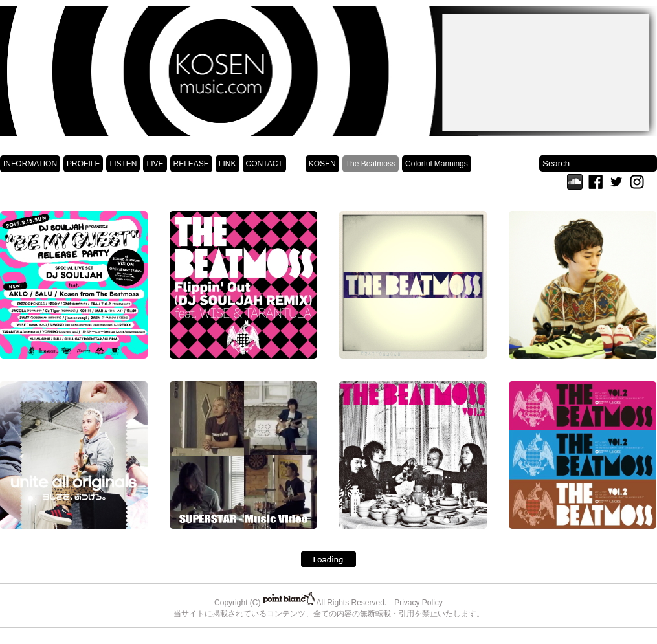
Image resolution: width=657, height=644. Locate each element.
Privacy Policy (418, 603)
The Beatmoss (371, 164)
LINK (228, 164)
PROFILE (83, 164)
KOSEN (322, 164)
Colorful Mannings (437, 164)
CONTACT (264, 164)
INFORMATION (30, 164)
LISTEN (123, 164)
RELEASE (191, 164)
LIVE (155, 164)
